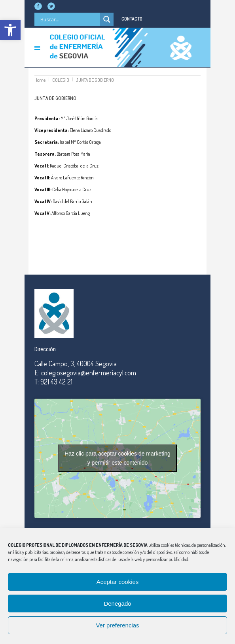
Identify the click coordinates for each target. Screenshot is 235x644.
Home (40, 80)
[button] (10, 30)
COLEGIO (61, 80)
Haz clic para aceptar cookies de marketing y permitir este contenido (117, 458)
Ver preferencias (117, 625)
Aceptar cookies (118, 582)
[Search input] (69, 19)
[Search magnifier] (107, 19)
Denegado (117, 604)
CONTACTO (132, 19)
